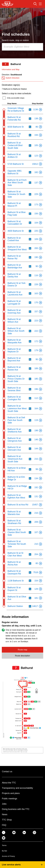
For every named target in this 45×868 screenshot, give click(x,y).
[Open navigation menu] (40, 4)
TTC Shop (7, 820)
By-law (4, 851)
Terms (4, 845)
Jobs (4, 804)
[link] (4, 832)
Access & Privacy (8, 856)
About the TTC (9, 783)
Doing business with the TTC (16, 809)
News (5, 814)
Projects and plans (11, 793)
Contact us (7, 772)
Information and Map (11, 69)
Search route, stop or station (15, 40)
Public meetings (10, 799)
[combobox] (22, 47)
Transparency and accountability (17, 788)
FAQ (4, 825)
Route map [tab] (22, 650)
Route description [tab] (22, 656)
